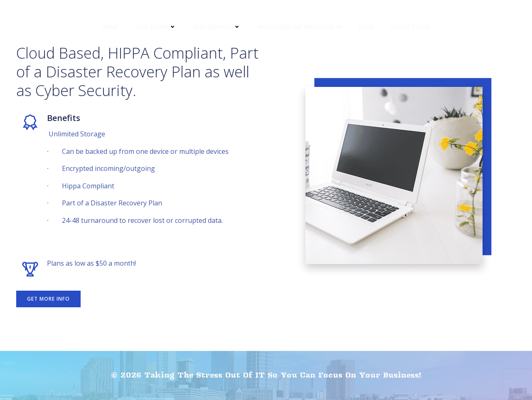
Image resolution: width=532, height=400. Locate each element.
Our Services (217, 27)
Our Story (156, 27)
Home (110, 27)
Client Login (411, 27)
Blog (366, 27)
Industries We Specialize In (300, 27)
